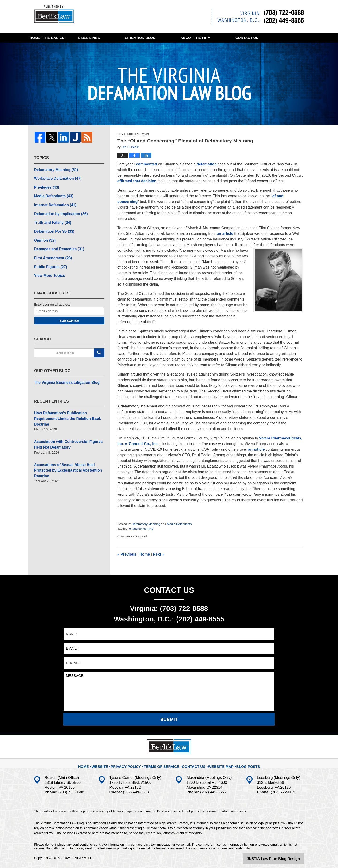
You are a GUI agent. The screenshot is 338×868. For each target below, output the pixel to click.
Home (46, 38)
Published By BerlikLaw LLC (258, 17)
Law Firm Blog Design (282, 858)
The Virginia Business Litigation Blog (63, 374)
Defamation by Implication (58, 210)
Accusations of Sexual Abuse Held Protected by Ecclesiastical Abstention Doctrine (69, 450)
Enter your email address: (53, 296)
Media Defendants (179, 524)
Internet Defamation (53, 202)
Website (108, 763)
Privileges (45, 185)
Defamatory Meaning (146, 524)
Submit (169, 719)
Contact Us (192, 763)
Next (159, 554)
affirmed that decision (137, 181)
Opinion (44, 235)
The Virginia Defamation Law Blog (56, 15)
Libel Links (133, 38)
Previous (127, 554)
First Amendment (51, 251)
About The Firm (239, 38)
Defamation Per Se (52, 226)
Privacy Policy (132, 763)
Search (99, 344)
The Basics (87, 38)
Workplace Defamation (55, 177)
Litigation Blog (184, 38)
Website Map (218, 763)
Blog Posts (243, 763)
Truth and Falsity (51, 218)
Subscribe (69, 312)
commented (146, 164)
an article (225, 234)
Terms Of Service (164, 763)
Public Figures (49, 259)
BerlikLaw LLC (83, 858)
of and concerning (141, 529)
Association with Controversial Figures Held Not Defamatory (69, 428)
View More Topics (48, 267)
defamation (207, 164)
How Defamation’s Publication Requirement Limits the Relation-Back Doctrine (68, 406)
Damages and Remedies (56, 243)
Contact (52, 48)
